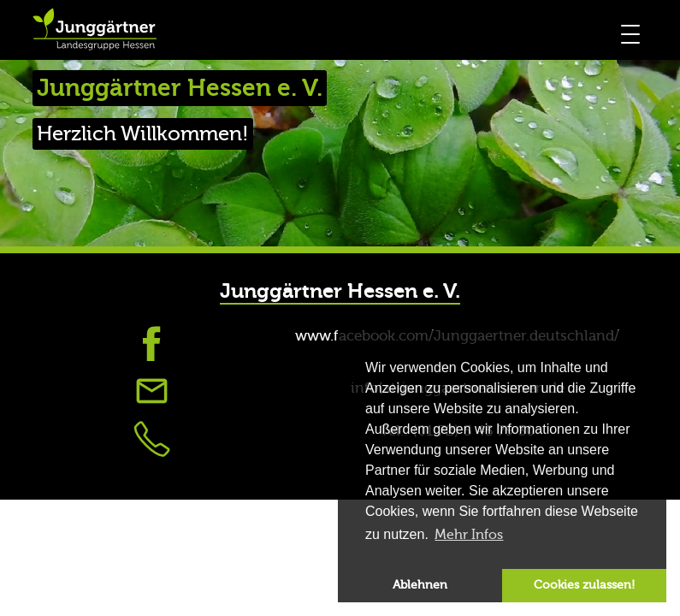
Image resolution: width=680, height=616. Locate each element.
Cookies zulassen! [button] (584, 585)
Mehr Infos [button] (469, 535)
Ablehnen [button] (420, 585)
